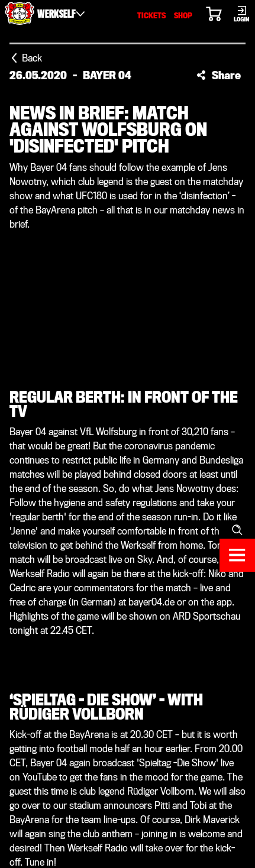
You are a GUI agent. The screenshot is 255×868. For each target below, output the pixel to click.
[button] (219, 75)
